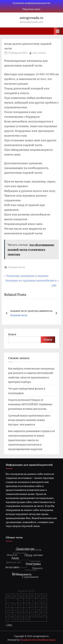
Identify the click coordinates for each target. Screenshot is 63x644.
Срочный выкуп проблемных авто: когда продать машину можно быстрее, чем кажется (29, 420)
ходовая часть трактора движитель (31, 311)
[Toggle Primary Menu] (58, 31)
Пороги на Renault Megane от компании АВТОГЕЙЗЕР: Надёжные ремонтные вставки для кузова (30, 404)
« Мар (9, 625)
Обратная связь (31, 9)
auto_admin (39, 53)
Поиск (12, 334)
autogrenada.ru (32, 18)
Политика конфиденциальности (31, 3)
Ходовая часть (17, 267)
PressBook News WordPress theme (38, 640)
